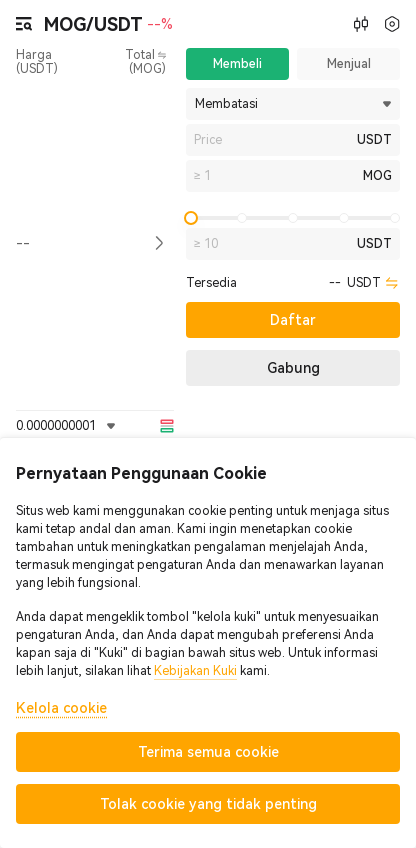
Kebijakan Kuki (195, 671)
